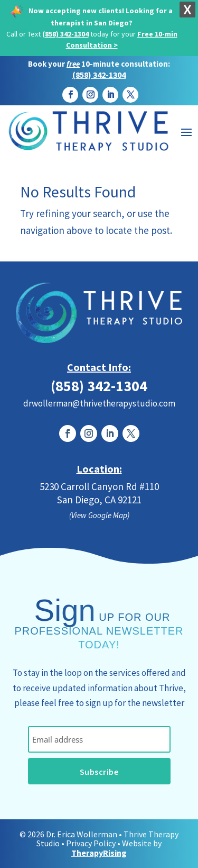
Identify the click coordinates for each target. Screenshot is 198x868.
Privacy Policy (91, 843)
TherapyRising (99, 853)
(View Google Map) (99, 515)
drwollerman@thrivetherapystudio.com (99, 403)
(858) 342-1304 (65, 34)
